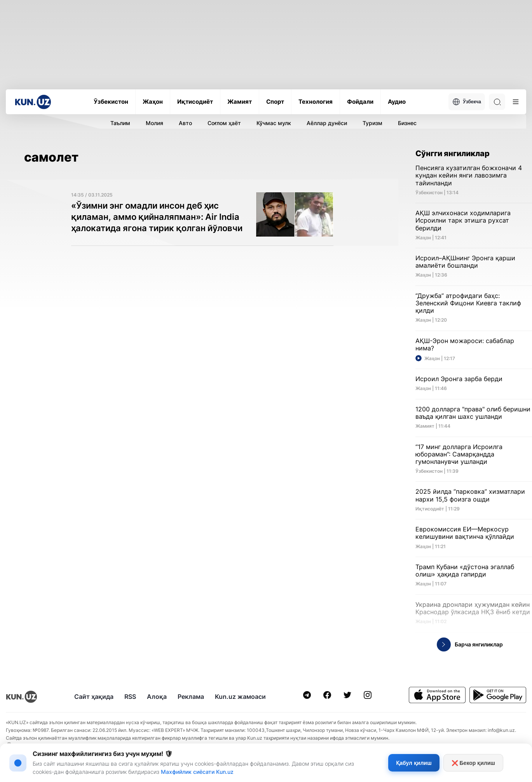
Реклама (191, 697)
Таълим (120, 123)
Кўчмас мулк (274, 123)
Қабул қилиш (414, 763)
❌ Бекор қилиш (473, 763)
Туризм (372, 123)
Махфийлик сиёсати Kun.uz (197, 772)
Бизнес (407, 123)
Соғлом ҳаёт (224, 123)
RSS (130, 697)
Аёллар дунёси (327, 123)
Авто (185, 123)
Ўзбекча (467, 102)
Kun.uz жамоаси (240, 697)
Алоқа (157, 697)
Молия (154, 123)
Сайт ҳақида (94, 697)
